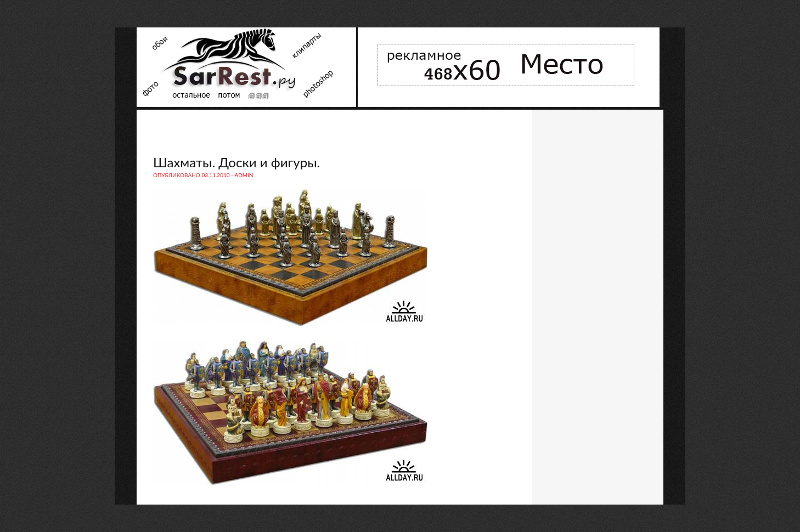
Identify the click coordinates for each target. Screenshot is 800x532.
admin (244, 175)
